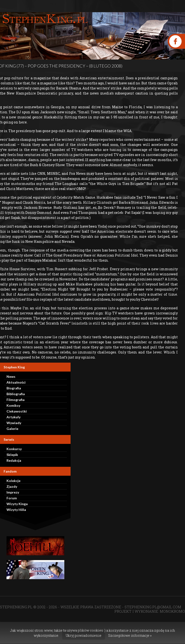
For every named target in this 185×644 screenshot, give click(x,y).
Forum (12, 498)
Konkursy (14, 449)
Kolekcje (13, 481)
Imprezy (13, 492)
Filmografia (16, 400)
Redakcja (14, 460)
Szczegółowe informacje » (130, 635)
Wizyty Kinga (17, 504)
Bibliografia (16, 394)
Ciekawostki (17, 411)
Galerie (12, 429)
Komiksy (13, 405)
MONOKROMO (172, 611)
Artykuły (13, 417)
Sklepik (12, 455)
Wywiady (14, 423)
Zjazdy (12, 486)
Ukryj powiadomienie (84, 635)
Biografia (14, 388)
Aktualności (16, 382)
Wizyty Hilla (16, 510)
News (11, 376)
